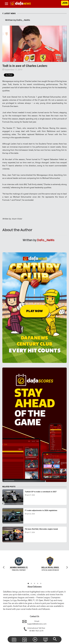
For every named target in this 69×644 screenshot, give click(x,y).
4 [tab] (38, 584)
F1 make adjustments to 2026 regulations (41, 510)
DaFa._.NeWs (46, 240)
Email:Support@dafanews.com (34, 623)
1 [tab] (28, 584)
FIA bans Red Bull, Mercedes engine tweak (41, 529)
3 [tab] (34, 584)
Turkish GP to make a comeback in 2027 (41, 492)
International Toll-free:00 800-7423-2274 (34, 630)
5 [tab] (41, 584)
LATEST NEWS (9, 14)
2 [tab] (31, 584)
